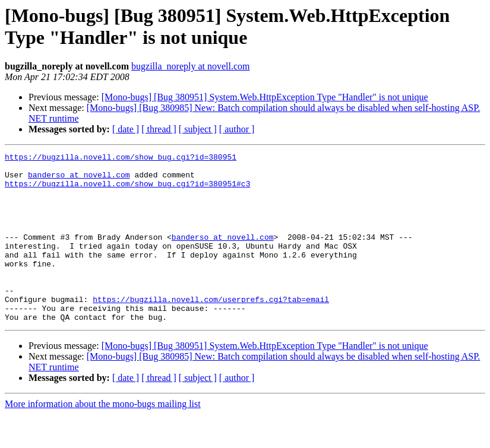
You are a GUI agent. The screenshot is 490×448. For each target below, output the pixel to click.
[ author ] (237, 129)
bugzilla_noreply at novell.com (191, 66)
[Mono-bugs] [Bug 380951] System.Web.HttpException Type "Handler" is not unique (265, 97)
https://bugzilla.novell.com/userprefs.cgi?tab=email (211, 329)
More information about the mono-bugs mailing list (103, 438)
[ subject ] (198, 129)
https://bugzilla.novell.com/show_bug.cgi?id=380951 (121, 158)
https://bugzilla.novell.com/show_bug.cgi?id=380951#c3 (127, 190)
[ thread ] (159, 129)
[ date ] (126, 129)
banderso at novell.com (79, 180)
